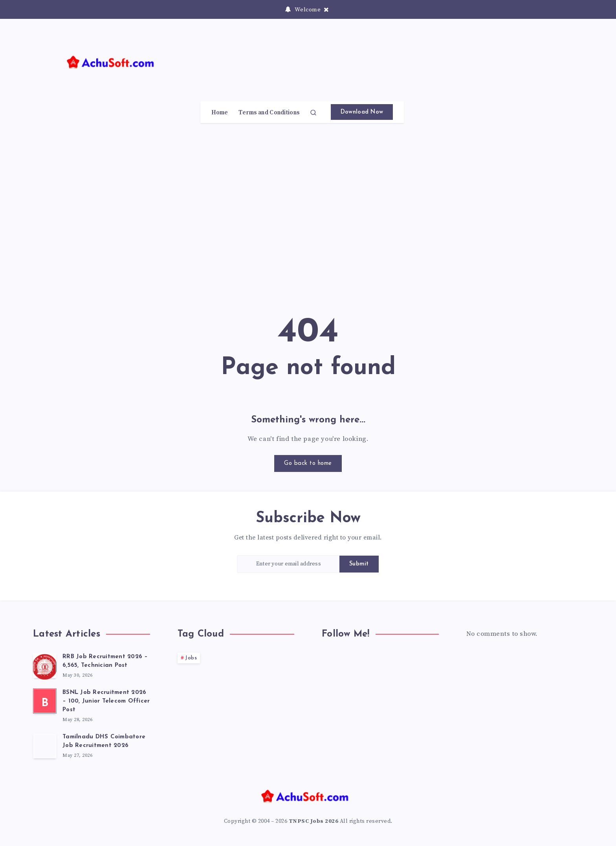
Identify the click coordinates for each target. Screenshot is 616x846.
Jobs (191, 658)
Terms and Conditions (269, 113)
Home (220, 113)
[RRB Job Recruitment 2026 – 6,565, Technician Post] (45, 666)
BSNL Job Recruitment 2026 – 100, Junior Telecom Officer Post (106, 701)
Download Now (362, 112)
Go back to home (308, 463)
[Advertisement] (409, 68)
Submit (359, 564)
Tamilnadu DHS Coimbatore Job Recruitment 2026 (104, 741)
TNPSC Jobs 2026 (314, 821)
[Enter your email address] (288, 564)
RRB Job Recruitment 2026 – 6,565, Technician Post (105, 661)
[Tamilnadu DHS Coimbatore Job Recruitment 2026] (45, 746)
